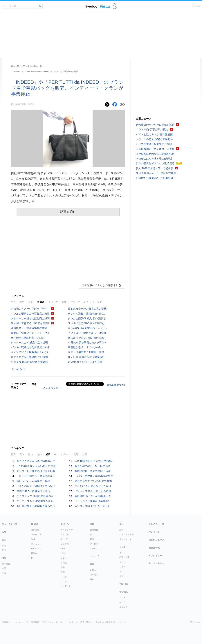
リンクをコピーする (122, 105)
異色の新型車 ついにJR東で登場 (93, 481)
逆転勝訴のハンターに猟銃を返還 (155, 125)
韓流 (92, 539)
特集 (92, 579)
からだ (122, 562)
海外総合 (6, 564)
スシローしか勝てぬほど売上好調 (30, 318)
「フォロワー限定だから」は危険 (87, 333)
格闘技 (64, 563)
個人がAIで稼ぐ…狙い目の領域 (86, 338)
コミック (123, 607)
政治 (31, 454)
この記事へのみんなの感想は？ (100, 285)
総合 (13, 454)
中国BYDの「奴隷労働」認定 (33, 491)
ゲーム (122, 602)
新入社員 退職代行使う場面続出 (86, 357)
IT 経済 (41, 302)
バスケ (64, 577)
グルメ (122, 576)
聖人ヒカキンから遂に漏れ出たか (36, 461)
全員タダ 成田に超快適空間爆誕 (29, 362)
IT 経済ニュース (35, 66)
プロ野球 (65, 544)
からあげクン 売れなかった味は (93, 486)
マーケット (36, 534)
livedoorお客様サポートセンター (112, 622)
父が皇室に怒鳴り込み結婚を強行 (155, 154)
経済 (48, 454)
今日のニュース (156, 524)
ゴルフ (64, 553)
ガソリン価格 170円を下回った (92, 506)
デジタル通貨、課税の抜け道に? (87, 314)
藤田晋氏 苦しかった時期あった (93, 496)
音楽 (92, 534)
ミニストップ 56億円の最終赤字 (35, 496)
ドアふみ (115, 6)
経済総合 (35, 530)
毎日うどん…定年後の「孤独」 (35, 481)
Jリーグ (64, 539)
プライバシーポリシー (53, 622)
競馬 (63, 567)
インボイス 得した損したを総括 (93, 491)
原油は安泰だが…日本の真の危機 (87, 309)
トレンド (97, 302)
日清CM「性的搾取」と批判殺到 (155, 178)
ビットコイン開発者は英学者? (92, 501)
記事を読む (68, 212)
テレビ (93, 548)
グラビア (94, 544)
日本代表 (65, 534)
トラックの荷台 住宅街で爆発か (154, 139)
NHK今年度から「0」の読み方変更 (156, 173)
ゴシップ (75, 302)
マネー (122, 567)
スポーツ (53, 302)
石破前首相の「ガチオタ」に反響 (155, 149)
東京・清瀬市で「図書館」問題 (86, 352)
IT (55, 454)
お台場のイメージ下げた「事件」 (30, 309)
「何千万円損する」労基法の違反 (36, 476)
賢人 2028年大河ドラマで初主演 (155, 168)
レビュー (94, 570)
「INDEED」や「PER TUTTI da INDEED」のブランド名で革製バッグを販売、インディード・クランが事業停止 (67, 88)
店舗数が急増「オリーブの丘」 (86, 347)
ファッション (125, 539)
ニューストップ (18, 66)
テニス (64, 558)
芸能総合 (94, 530)
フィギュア (66, 586)
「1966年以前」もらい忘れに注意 (36, 466)
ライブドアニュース (98, 6)
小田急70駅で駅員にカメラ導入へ (87, 343)
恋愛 (121, 530)
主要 (13, 302)
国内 (22, 302)
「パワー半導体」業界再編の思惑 (94, 476)
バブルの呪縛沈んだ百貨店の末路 (30, 314)
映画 (92, 564)
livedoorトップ (21, 622)
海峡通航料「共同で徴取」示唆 (93, 471)
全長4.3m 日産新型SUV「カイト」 (88, 328)
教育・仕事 (124, 557)
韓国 (4, 568)
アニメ (122, 597)
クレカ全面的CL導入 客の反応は (87, 318)
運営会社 (6, 622)
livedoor (196, 6)
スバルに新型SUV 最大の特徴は (86, 323)
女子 (86, 302)
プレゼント (95, 575)
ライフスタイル (126, 534)
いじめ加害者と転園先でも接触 (154, 144)
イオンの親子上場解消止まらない (30, 352)
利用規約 (35, 622)
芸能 (64, 302)
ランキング (154, 532)
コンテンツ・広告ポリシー (80, 622)
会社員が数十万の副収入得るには (36, 506)
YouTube (124, 584)
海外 (31, 302)
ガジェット (36, 544)
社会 (4, 545)
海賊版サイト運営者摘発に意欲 (29, 328)
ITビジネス (36, 548)
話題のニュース (156, 540)
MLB (63, 548)
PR (33, 558)
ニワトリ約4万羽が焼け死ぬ (152, 129)
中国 (4, 573)
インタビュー (155, 556)
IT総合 (34, 553)
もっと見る (18, 369)
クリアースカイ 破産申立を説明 (29, 343)
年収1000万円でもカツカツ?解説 (94, 461)
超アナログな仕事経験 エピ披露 (29, 357)
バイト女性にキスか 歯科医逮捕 (154, 134)
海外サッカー (67, 530)
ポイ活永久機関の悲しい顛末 (28, 338)
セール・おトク (156, 563)
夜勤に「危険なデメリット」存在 (30, 333)
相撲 (63, 572)
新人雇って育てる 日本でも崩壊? (30, 323)
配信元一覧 (154, 548)
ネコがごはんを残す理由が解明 (154, 159)
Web (33, 539)
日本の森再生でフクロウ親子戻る (155, 163)
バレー (64, 581)
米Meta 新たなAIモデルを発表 (85, 362)
